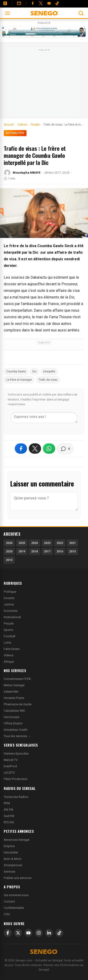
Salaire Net (11, 692)
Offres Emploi (13, 723)
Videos (9, 655)
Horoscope (11, 717)
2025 (22, 543)
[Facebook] (33, 3)
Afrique (9, 662)
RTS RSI (9, 822)
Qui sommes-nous (16, 895)
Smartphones (13, 865)
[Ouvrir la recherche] (81, 13)
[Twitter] (41, 3)
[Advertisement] (44, 83)
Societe (9, 598)
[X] (18, 933)
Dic (34, 372)
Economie (11, 611)
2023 (47, 543)
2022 (60, 543)
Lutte (7, 643)
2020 (9, 551)
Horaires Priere (14, 698)
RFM (7, 803)
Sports (8, 630)
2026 (9, 543)
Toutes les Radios (16, 797)
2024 (34, 543)
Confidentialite (14, 908)
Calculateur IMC (15, 711)
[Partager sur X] (35, 449)
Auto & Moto (13, 859)
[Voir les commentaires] (65, 449)
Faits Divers (12, 649)
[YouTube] (49, 3)
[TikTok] (59, 933)
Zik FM (8, 810)
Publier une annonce (18, 878)
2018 (34, 551)
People (9, 623)
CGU (7, 914)
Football (10, 636)
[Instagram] (39, 933)
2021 (73, 543)
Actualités (15, 133)
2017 (47, 551)
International (12, 617)
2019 (22, 551)
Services (10, 872)
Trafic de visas (48, 380)
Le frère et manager (19, 380)
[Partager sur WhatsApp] (49, 449)
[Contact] (19, 3)
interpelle (49, 372)
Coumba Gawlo (16, 372)
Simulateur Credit (16, 730)
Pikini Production (16, 779)
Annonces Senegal (17, 840)
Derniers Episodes (16, 753)
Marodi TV (11, 760)
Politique (10, 592)
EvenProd (10, 766)
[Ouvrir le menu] (8, 13)
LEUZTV (9, 773)
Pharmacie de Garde (18, 704)
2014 (9, 560)
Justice (9, 604)
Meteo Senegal (14, 685)
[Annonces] (5, 3)
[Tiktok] (57, 3)
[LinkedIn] (49, 933)
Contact (9, 901)
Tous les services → (17, 736)
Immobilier (11, 852)
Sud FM (9, 816)
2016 (60, 551)
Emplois (9, 846)
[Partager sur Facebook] (21, 449)
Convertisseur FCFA (17, 679)
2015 (73, 551)
